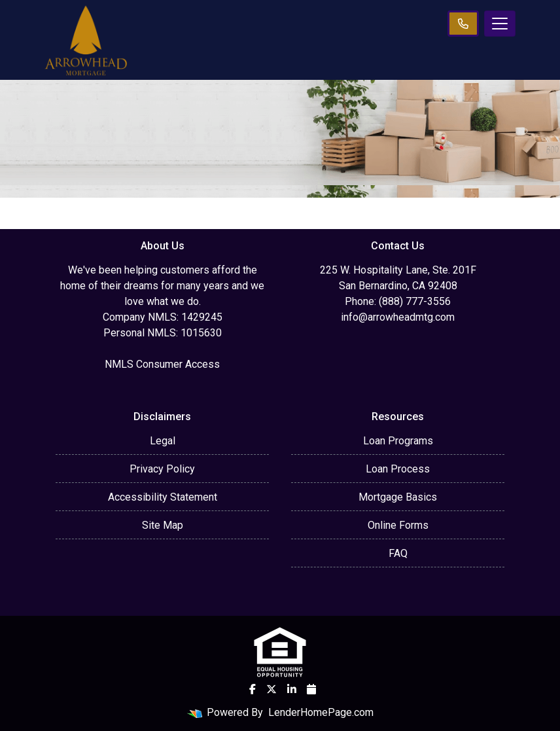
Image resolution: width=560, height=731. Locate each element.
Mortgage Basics (398, 497)
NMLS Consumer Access (162, 364)
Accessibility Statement (163, 497)
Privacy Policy (162, 469)
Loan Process (398, 469)
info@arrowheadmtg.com (398, 317)
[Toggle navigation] (500, 24)
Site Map (163, 525)
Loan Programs (398, 441)
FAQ (398, 553)
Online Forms (398, 525)
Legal (163, 441)
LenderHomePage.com (321, 712)
